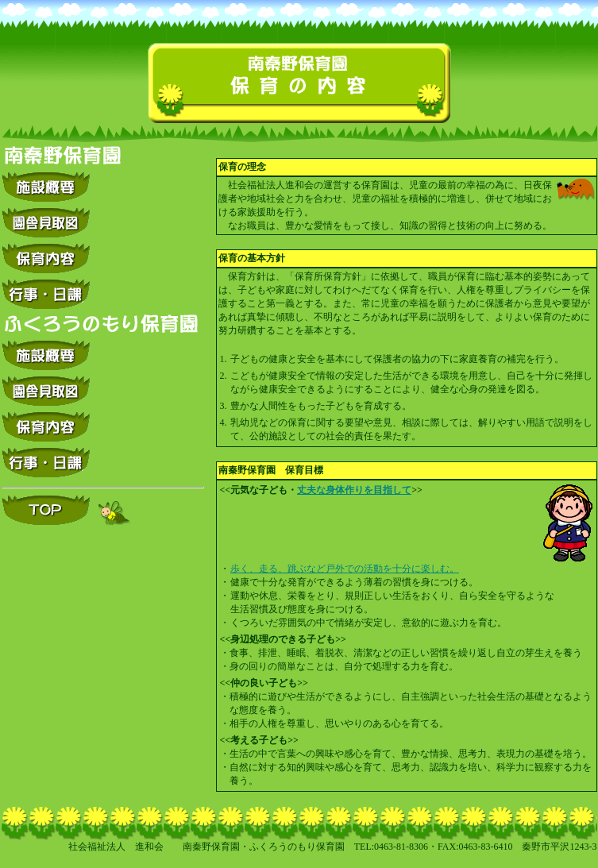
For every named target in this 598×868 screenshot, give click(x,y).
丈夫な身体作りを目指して (354, 490)
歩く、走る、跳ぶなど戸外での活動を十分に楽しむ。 (345, 569)
